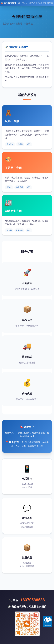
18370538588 (33, 600)
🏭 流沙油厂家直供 (9, 3)
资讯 (45, 3)
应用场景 (39, 3)
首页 (19, 3)
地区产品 (32, 3)
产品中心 (25, 3)
